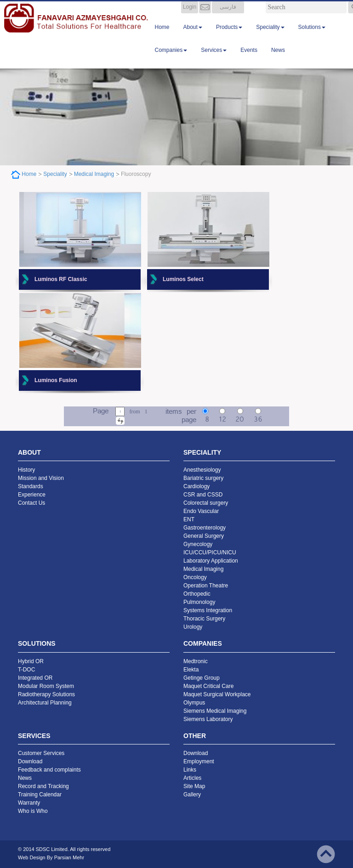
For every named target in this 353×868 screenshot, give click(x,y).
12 (222, 420)
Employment (199, 761)
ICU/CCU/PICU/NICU (210, 552)
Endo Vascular (201, 511)
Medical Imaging (94, 174)
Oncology (195, 577)
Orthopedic (197, 594)
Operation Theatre (206, 586)
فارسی (228, 16)
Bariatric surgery (203, 478)
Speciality (270, 36)
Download (30, 761)
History (26, 470)
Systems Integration (208, 610)
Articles (192, 778)
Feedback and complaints (49, 770)
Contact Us (31, 503)
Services (214, 59)
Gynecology (198, 544)
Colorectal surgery (206, 503)
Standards (31, 486)
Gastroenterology (205, 528)
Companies (171, 59)
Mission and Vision (41, 478)
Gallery (192, 795)
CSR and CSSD (203, 495)
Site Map (194, 786)
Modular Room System (46, 686)
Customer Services (41, 753)
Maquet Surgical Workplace (217, 694)
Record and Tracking (43, 786)
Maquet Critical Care (208, 686)
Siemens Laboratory (208, 719)
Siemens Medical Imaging (215, 711)
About (193, 36)
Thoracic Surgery (204, 619)
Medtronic (196, 661)
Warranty (29, 803)
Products (229, 36)
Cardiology (196, 486)
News (278, 59)
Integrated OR (35, 678)
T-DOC (26, 670)
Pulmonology (199, 602)
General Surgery (204, 536)
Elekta (191, 670)
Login (190, 16)
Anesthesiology (202, 470)
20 (240, 420)
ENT (189, 519)
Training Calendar (40, 795)
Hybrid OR (31, 661)
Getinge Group (202, 678)
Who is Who (33, 811)
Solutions (312, 36)
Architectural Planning (45, 703)
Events (249, 59)
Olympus (194, 703)
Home (162, 36)
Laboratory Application (211, 561)
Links (190, 770)
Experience (32, 495)
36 (258, 420)
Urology (193, 627)
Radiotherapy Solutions (46, 694)
